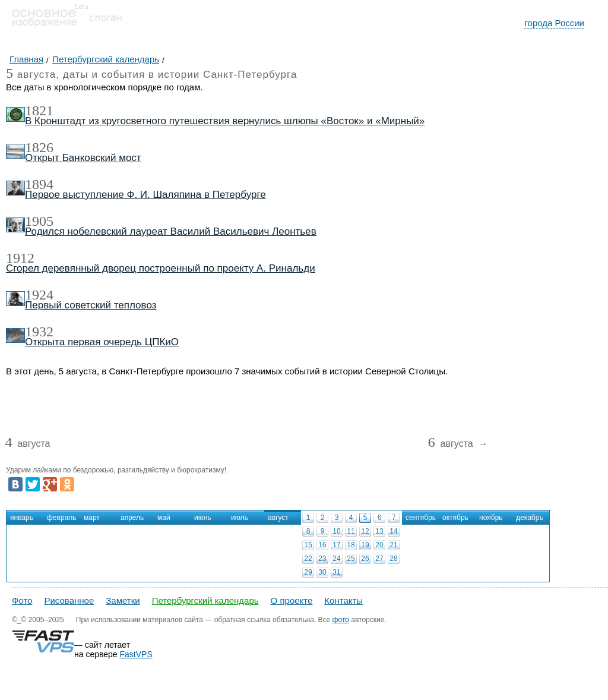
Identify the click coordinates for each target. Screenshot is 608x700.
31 (336, 572)
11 (351, 531)
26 (365, 559)
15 (308, 545)
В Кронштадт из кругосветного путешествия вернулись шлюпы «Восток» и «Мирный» (225, 121)
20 (379, 545)
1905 (39, 221)
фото (341, 620)
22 (308, 559)
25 (351, 559)
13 (379, 531)
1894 (39, 184)
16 (322, 545)
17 (336, 545)
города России (554, 23)
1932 (39, 332)
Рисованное (69, 600)
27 (379, 559)
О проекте (292, 600)
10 (336, 531)
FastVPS (136, 654)
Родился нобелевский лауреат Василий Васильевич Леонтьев (171, 231)
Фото (22, 600)
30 (322, 572)
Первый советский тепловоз (91, 305)
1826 (39, 147)
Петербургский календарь (205, 600)
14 (393, 531)
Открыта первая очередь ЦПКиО (102, 342)
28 (393, 559)
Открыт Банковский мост (83, 158)
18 (351, 545)
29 (308, 572)
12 (365, 531)
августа (27, 444)
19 (365, 545)
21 (393, 545)
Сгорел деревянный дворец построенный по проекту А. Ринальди (161, 268)
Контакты (343, 600)
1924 (39, 295)
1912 (20, 258)
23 (322, 559)
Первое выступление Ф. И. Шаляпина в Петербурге (145, 195)
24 (336, 559)
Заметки (123, 600)
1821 (39, 111)
